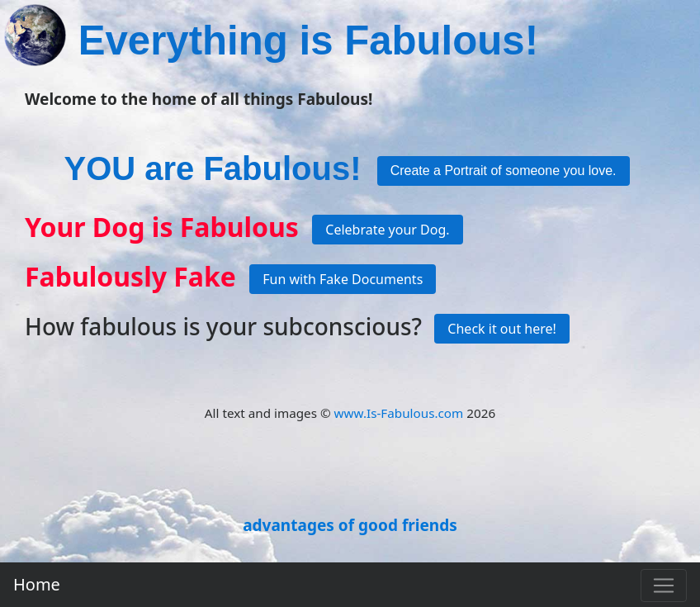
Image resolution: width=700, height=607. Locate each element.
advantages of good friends (350, 525)
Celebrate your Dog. (387, 230)
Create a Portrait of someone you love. (504, 171)
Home (37, 584)
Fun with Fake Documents (343, 279)
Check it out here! (502, 329)
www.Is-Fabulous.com (399, 413)
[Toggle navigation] (664, 586)
